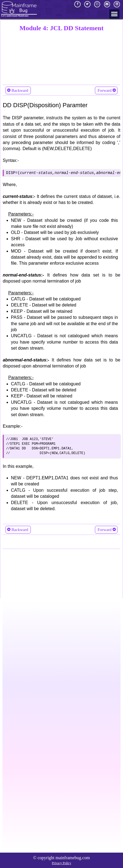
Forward (106, 90)
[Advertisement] (61, 57)
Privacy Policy (61, 863)
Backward (18, 90)
